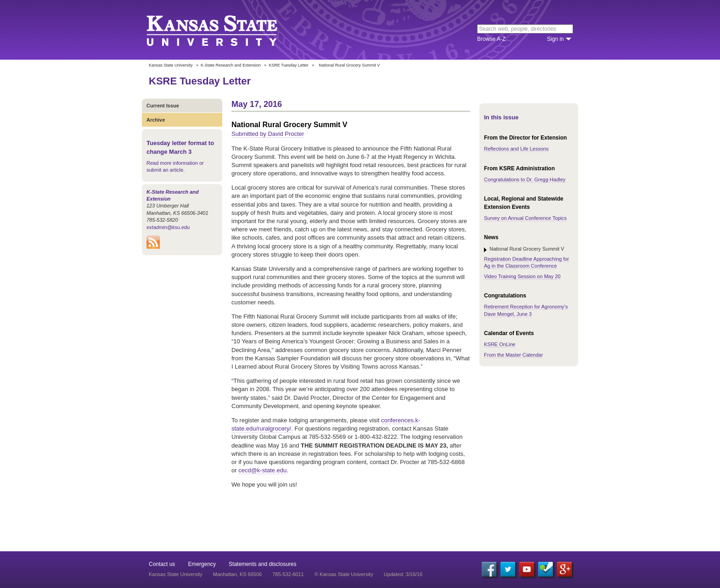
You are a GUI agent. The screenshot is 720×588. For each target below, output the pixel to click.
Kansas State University (223, 30)
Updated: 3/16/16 (403, 574)
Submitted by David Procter (268, 134)
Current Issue (163, 106)
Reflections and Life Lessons (516, 149)
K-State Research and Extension (231, 65)
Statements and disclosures (262, 564)
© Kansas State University (344, 574)
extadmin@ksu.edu (168, 227)
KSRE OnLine (500, 344)
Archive (156, 120)
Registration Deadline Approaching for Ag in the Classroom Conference (526, 262)
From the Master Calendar (513, 355)
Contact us (162, 564)
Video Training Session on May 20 (522, 276)
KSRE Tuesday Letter (289, 65)
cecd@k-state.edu (262, 470)
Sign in (555, 39)
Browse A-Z (491, 39)
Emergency (202, 564)
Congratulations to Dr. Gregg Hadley (525, 179)
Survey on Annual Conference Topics (525, 218)
